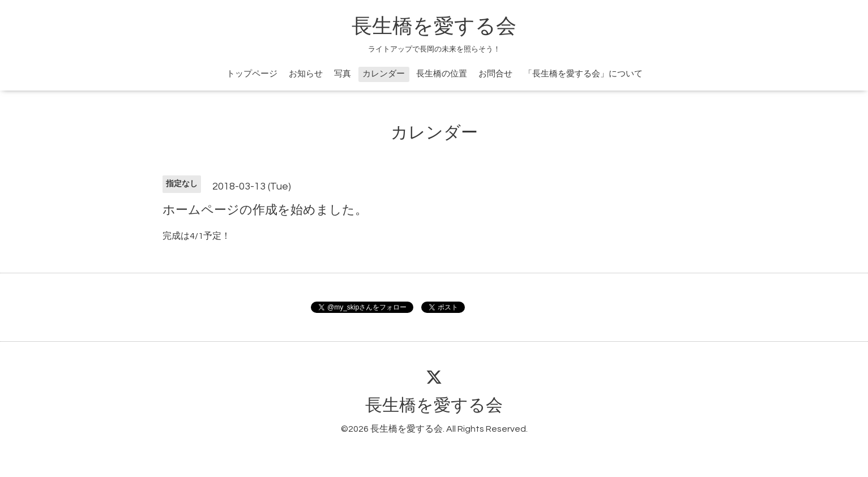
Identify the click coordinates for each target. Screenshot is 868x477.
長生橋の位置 (442, 74)
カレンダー (384, 74)
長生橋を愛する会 (434, 27)
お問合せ (495, 74)
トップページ (252, 74)
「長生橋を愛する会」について (583, 74)
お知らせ (306, 74)
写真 (343, 74)
